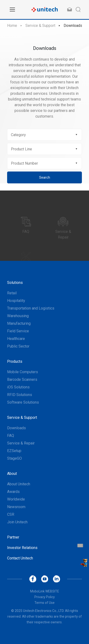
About (12, 474)
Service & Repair (21, 443)
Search (45, 177)
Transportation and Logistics (31, 308)
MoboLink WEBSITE (45, 591)
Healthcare (16, 339)
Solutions (15, 283)
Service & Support (40, 26)
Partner (13, 537)
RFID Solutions (20, 395)
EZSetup (14, 451)
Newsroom (16, 507)
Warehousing (18, 316)
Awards (13, 492)
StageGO (14, 458)
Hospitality (16, 301)
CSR (11, 514)
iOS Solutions (18, 387)
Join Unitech (17, 522)
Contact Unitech (20, 558)
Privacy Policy (45, 597)
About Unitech (19, 484)
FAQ (11, 436)
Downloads (73, 26)
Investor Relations (22, 548)
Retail (12, 293)
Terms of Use (44, 603)
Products (15, 361)
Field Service (18, 331)
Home (12, 26)
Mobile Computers (23, 372)
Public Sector (18, 346)
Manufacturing (19, 323)
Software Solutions (23, 402)
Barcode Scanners (22, 379)
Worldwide (16, 499)
